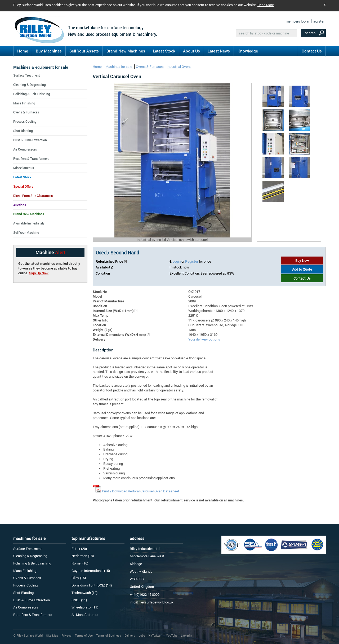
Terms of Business (109, 635)
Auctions (20, 205)
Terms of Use (84, 635)
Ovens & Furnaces (150, 67)
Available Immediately (29, 223)
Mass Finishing (24, 103)
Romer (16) (80, 563)
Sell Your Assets (84, 51)
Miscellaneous (24, 168)
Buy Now (302, 261)
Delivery (130, 635)
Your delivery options (204, 339)
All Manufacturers (85, 615)
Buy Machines (49, 51)
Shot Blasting (23, 131)
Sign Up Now (39, 273)
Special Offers (23, 186)
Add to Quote (302, 269)
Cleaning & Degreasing (30, 85)
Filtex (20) (79, 549)
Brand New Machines (126, 51)
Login (177, 261)
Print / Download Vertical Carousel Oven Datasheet (141, 491)
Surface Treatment (26, 75)
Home (23, 51)
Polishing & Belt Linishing (32, 94)
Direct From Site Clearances (33, 196)
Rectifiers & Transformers (31, 158)
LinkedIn (186, 635)
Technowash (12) (84, 593)
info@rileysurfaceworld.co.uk (152, 602)
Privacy (66, 635)
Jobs (142, 635)
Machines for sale (119, 67)
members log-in (297, 21)
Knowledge (248, 51)
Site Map (52, 635)
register (319, 21)
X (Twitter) (156, 635)
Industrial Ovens (179, 67)
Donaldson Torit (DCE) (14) (92, 585)
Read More (266, 5)
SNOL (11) (79, 600)
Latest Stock (164, 51)
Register (192, 261)
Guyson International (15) (91, 571)
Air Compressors (25, 149)
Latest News (219, 51)
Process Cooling (25, 121)
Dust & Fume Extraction (30, 140)
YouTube (172, 635)
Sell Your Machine (26, 232)
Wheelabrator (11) (85, 607)
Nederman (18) (83, 556)
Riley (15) (79, 578)
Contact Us (312, 51)
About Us (191, 51)
